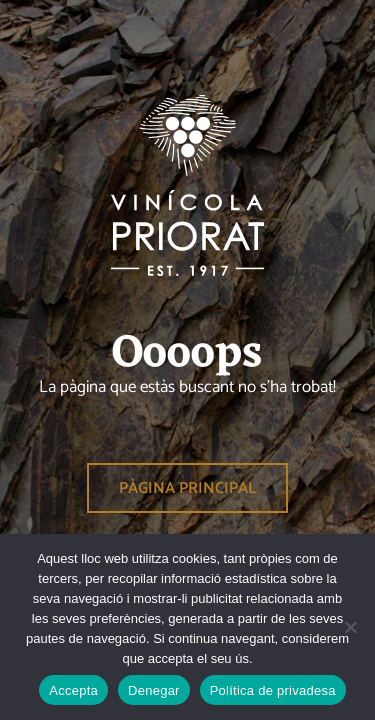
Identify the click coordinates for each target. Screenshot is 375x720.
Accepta (73, 690)
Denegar (154, 690)
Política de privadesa (273, 690)
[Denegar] (350, 627)
